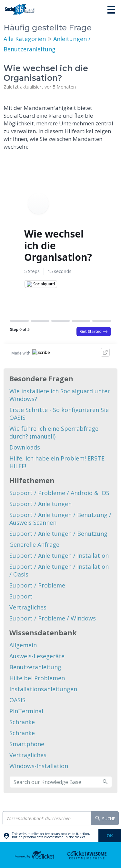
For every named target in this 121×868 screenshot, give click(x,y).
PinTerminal (26, 711)
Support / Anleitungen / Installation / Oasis (59, 570)
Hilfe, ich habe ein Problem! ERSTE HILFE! (57, 462)
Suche (105, 819)
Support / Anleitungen (40, 504)
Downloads (25, 447)
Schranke (22, 722)
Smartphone (27, 744)
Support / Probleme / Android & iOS (59, 493)
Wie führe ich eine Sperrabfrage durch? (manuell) (54, 432)
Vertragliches (28, 607)
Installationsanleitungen (43, 689)
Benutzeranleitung (35, 667)
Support (21, 596)
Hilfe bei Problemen (37, 678)
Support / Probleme (37, 585)
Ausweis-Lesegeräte (37, 656)
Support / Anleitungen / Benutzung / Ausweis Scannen (60, 519)
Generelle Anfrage (34, 545)
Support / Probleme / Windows (53, 618)
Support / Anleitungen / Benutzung (58, 534)
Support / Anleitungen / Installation (59, 556)
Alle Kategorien (25, 39)
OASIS (17, 700)
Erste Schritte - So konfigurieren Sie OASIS (59, 414)
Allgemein (23, 645)
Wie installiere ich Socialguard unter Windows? (60, 395)
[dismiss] (110, 836)
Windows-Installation (39, 766)
